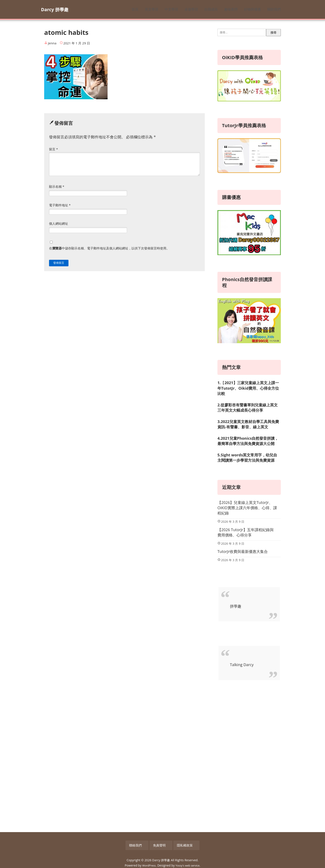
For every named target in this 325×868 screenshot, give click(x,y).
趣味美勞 (231, 9)
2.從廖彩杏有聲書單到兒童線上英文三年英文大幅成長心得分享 (248, 407)
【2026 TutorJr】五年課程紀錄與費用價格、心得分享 (246, 532)
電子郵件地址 (60, 205)
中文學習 (171, 9)
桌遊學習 (191, 9)
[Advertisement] (249, 756)
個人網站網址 (59, 223)
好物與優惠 (253, 9)
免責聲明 (162, 844)
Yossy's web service (188, 863)
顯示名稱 (57, 186)
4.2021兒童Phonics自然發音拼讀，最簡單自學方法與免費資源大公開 (248, 441)
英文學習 (152, 9)
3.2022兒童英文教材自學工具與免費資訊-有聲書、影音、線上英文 (248, 424)
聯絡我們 (144, 844)
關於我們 (274, 9)
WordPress (147, 863)
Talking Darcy (242, 665)
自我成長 (211, 9)
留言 (53, 149)
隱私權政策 (183, 844)
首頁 (135, 9)
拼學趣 (236, 606)
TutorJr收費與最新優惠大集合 (243, 551)
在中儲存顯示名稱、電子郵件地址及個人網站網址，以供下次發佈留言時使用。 (109, 248)
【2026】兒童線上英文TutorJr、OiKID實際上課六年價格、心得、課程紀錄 (247, 508)
